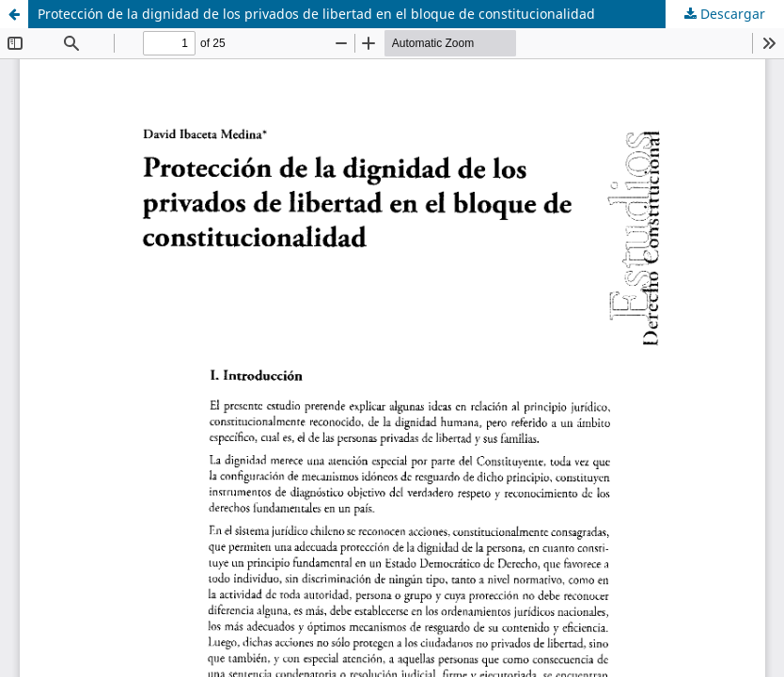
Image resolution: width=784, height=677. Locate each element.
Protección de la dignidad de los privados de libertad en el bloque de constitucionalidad (316, 14)
